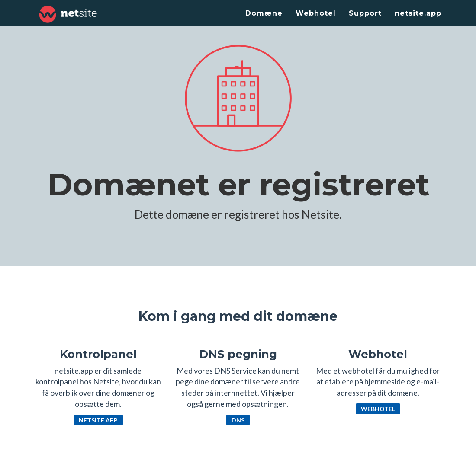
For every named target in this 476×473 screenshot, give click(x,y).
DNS (238, 420)
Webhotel (316, 13)
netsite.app (418, 13)
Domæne (264, 13)
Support (365, 13)
